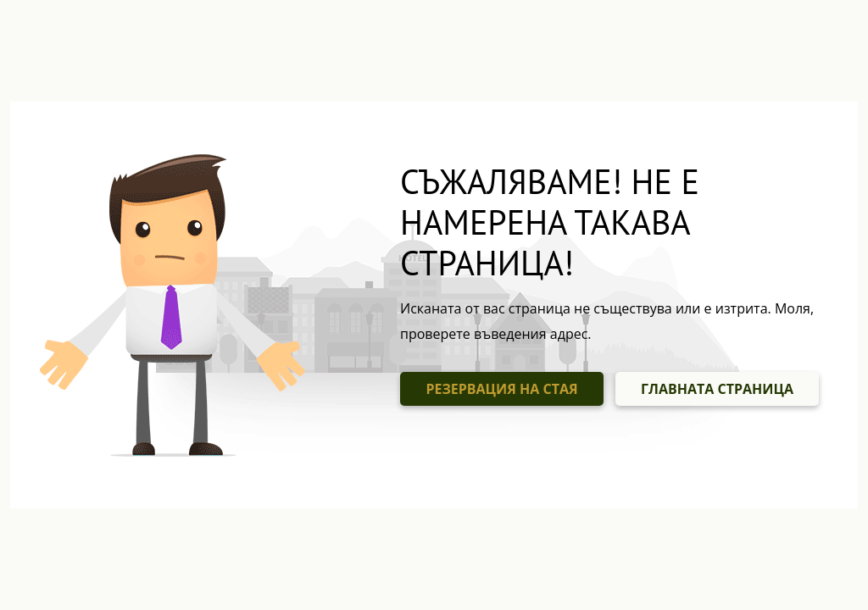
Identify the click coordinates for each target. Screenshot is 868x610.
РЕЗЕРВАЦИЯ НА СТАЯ (501, 389)
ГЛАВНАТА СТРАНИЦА (717, 389)
